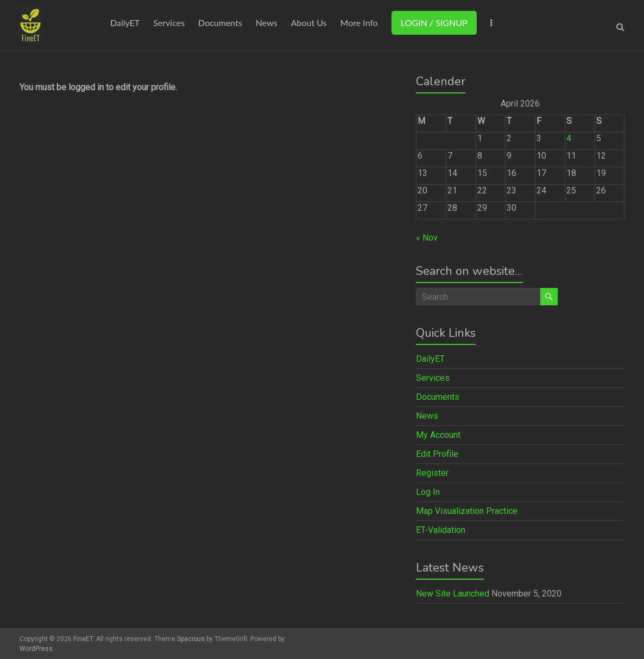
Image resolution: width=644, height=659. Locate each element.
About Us (309, 23)
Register (432, 473)
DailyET (125, 23)
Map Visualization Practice (467, 511)
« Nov (427, 238)
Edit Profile (437, 454)
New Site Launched (453, 594)
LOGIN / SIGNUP (434, 23)
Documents (220, 23)
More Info (359, 23)
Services (169, 23)
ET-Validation (441, 530)
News (267, 23)
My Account (438, 435)
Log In (428, 492)
